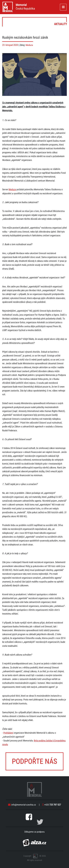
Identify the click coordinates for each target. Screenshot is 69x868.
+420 (52, 805)
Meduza (29, 45)
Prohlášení (8, 733)
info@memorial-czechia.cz (22, 805)
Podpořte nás (34, 761)
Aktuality (35, 22)
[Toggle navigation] (63, 7)
